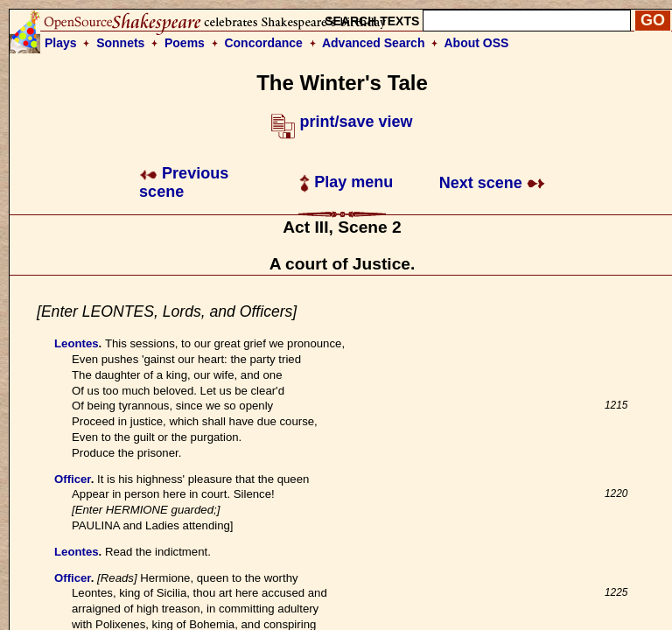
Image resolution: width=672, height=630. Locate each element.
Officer (73, 479)
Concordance (263, 43)
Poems (185, 43)
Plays (61, 43)
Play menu (346, 182)
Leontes (77, 343)
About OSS (477, 43)
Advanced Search (374, 43)
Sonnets (120, 43)
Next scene (492, 183)
